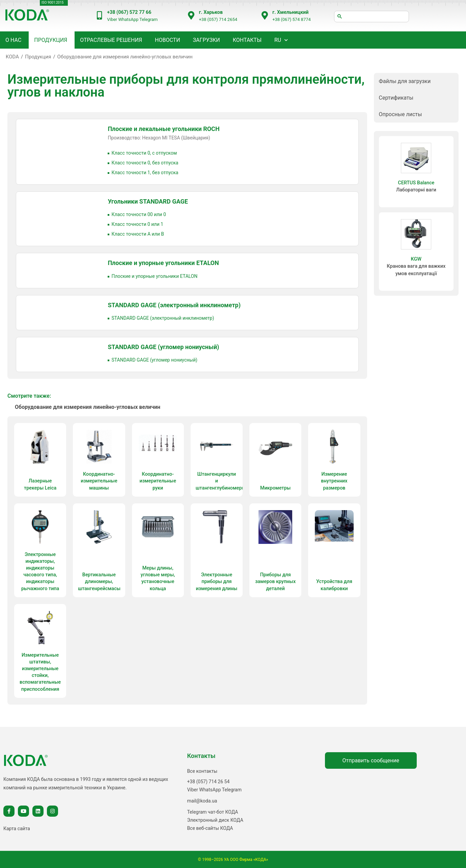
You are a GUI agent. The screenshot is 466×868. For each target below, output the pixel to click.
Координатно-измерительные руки (158, 481)
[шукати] (372, 17)
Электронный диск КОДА (215, 820)
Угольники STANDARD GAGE (148, 201)
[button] (416, 81)
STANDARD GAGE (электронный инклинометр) (174, 305)
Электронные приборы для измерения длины (216, 582)
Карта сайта (17, 828)
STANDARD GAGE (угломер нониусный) (163, 347)
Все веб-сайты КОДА (210, 828)
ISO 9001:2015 (52, 3)
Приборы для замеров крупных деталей (275, 582)
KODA (12, 57)
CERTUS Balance (416, 183)
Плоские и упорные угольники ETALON (163, 263)
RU (278, 40)
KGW (416, 259)
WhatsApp (128, 19)
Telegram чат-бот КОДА (212, 812)
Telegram (148, 19)
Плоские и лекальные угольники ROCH (163, 129)
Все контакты (202, 771)
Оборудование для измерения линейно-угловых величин (125, 57)
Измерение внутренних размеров (334, 481)
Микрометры (275, 488)
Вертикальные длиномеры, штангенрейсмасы (99, 582)
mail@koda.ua (202, 801)
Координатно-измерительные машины (99, 481)
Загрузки (207, 40)
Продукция (38, 57)
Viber (112, 19)
